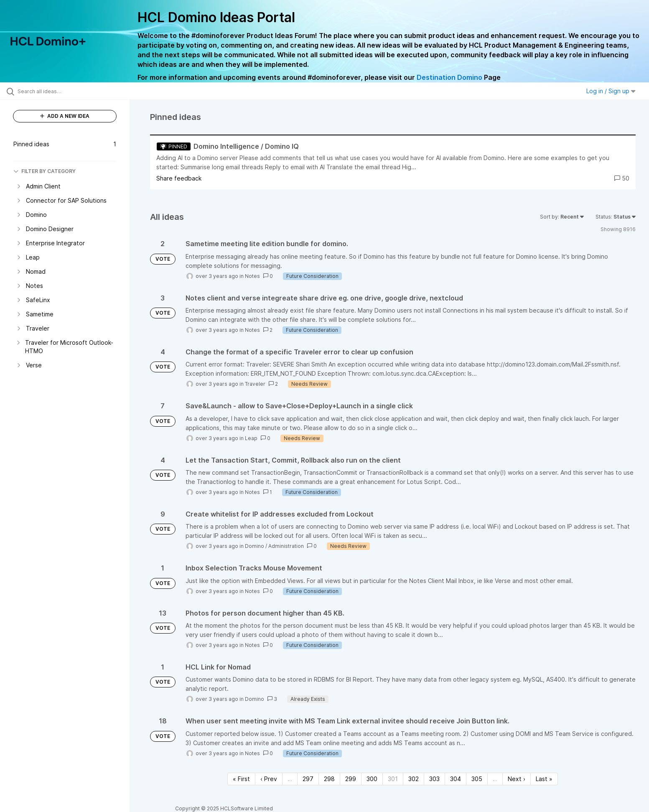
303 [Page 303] (434, 779)
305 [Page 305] (477, 779)
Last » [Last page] (544, 779)
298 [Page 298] (329, 779)
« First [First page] (241, 779)
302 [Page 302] (414, 779)
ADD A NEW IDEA (65, 116)
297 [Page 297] (308, 779)
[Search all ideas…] (75, 91)
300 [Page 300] (372, 779)
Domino (255, 546)
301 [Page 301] (393, 779)
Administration (286, 546)
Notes (252, 276)
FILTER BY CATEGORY (45, 171)
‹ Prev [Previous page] (269, 779)
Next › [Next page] (517, 779)
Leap (251, 438)
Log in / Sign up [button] (611, 91)
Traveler (255, 384)
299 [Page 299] (351, 779)
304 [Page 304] (456, 779)
